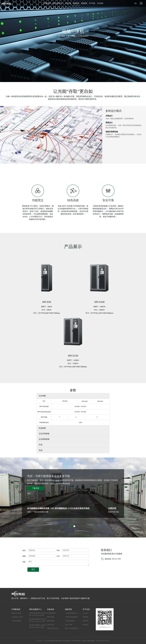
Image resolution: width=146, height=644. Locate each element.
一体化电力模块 (16, 621)
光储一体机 (68, 625)
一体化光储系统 (70, 621)
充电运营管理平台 (53, 628)
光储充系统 (51, 625)
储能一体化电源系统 (71, 628)
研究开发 (86, 621)
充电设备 (68, 3)
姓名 (24, 550)
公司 (58, 556)
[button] (72, 526)
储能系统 (76, 3)
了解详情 (36, 488)
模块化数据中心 (58, 3)
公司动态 (100, 3)
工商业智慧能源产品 (71, 613)
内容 (24, 562)
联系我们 (86, 625)
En (136, 3)
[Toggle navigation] (141, 3)
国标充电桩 (51, 617)
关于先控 (92, 3)
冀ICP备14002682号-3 (103, 641)
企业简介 (86, 613)
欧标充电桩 (51, 621)
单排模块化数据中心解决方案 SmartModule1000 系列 (38, 620)
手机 (58, 550)
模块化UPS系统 (16, 613)
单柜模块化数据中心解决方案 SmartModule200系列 (38, 614)
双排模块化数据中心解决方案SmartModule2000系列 (38, 626)
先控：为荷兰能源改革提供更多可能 (49, 476)
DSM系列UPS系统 (17, 617)
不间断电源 (47, 3)
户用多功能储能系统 (71, 617)
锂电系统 (84, 3)
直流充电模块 (51, 613)
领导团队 (86, 617)
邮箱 (24, 556)
